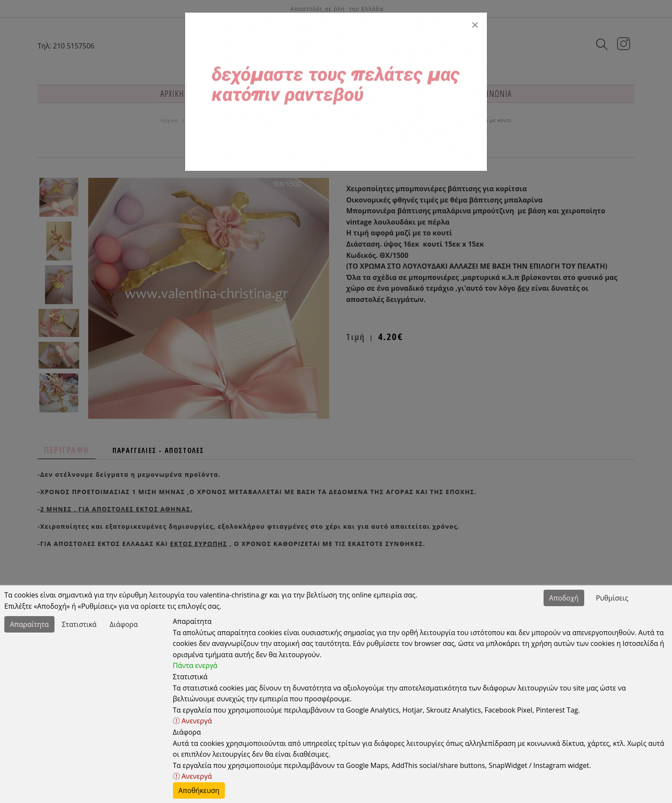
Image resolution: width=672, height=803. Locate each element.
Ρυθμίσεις (612, 598)
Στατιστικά (79, 624)
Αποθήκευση (199, 790)
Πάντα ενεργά (195, 665)
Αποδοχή (564, 598)
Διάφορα (124, 624)
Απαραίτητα (29, 624)
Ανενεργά (192, 721)
